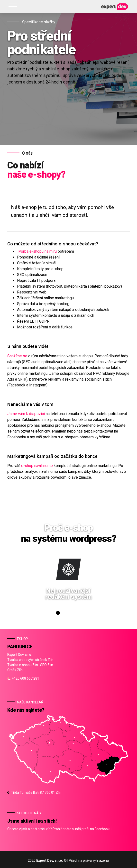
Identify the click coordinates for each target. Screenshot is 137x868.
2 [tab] (63, 614)
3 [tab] (68, 614)
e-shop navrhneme (37, 466)
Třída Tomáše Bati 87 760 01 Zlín (34, 793)
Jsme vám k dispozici (26, 414)
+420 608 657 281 (23, 678)
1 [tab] (57, 614)
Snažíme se (17, 356)
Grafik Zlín (15, 670)
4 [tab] (73, 614)
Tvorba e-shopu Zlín (23, 665)
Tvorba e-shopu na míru (37, 251)
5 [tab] (79, 614)
